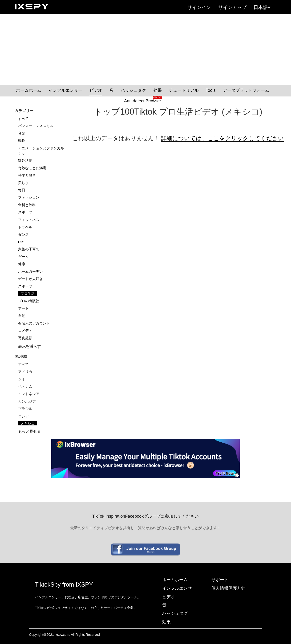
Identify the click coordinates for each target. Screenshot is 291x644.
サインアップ (232, 7)
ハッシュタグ (133, 90)
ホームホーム (29, 90)
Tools (210, 90)
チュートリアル (184, 90)
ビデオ (96, 90)
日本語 (262, 7)
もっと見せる (29, 431)
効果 (158, 90)
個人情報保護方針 (228, 588)
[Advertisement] (145, 49)
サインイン (199, 7)
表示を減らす (29, 346)
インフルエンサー (65, 90)
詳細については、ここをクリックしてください (222, 138)
